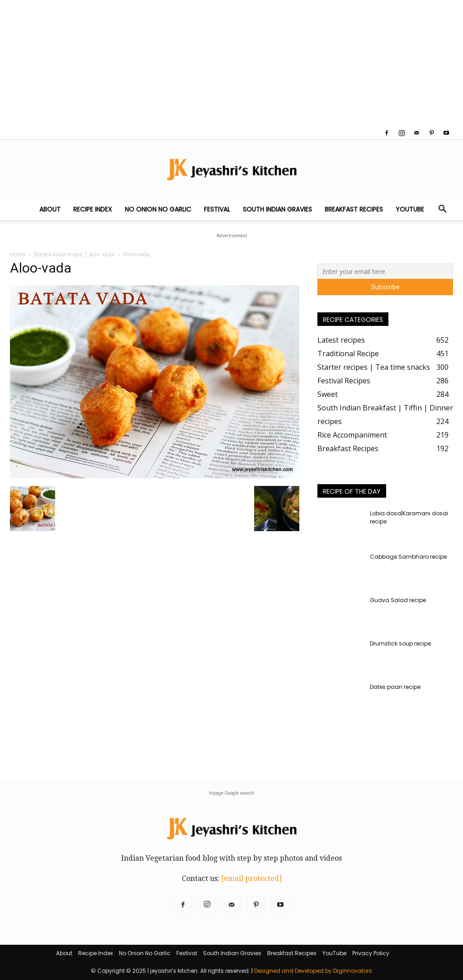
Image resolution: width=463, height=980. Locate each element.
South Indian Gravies (277, 209)
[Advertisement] (231, 63)
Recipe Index (93, 209)
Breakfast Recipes (354, 209)
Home (18, 254)
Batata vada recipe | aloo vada (74, 254)
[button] (442, 210)
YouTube (410, 209)
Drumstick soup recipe (400, 643)
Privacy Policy (371, 953)
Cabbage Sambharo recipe (408, 557)
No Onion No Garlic (158, 209)
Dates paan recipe (395, 687)
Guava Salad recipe (398, 600)
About (50, 209)
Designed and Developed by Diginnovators (313, 971)
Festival (217, 209)
